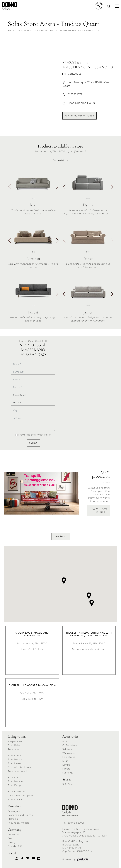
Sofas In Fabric (16, 799)
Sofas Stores (41, 31)
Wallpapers (69, 753)
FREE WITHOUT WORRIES (98, 510)
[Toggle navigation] (116, 6)
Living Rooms (24, 31)
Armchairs (14, 749)
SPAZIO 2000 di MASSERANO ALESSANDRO (74, 31)
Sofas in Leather (17, 792)
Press (11, 838)
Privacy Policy (43, 435)
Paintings (68, 773)
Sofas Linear (14, 763)
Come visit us (60, 160)
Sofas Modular (16, 759)
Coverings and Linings (20, 815)
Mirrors (66, 769)
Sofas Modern (15, 781)
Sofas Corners (15, 756)
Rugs (65, 761)
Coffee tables (70, 745)
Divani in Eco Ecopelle (20, 796)
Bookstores (69, 757)
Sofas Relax (14, 745)
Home (11, 31)
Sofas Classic (15, 778)
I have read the (35, 435)
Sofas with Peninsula (19, 767)
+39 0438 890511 (76, 823)
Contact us (14, 835)
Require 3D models (19, 823)
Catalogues (14, 811)
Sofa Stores (69, 784)
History (12, 842)
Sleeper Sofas (15, 741)
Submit (33, 443)
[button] (57, 188)
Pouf (65, 741)
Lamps (66, 765)
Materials (13, 819)
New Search (61, 536)
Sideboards (69, 749)
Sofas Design (15, 785)
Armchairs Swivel (17, 771)
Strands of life (15, 846)
